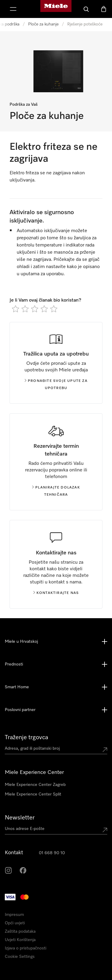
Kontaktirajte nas (56, 593)
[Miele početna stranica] (56, 9)
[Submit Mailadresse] (105, 830)
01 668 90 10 (52, 853)
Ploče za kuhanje (43, 24)
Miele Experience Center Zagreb (35, 785)
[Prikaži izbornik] (13, 9)
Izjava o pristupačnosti (26, 948)
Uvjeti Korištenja (20, 940)
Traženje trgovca (26, 737)
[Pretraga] (86, 9)
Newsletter (20, 818)
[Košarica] (104, 9)
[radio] (16, 309)
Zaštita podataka (20, 931)
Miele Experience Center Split (33, 794)
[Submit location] (105, 750)
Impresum (14, 915)
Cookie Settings (20, 957)
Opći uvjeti (15, 923)
